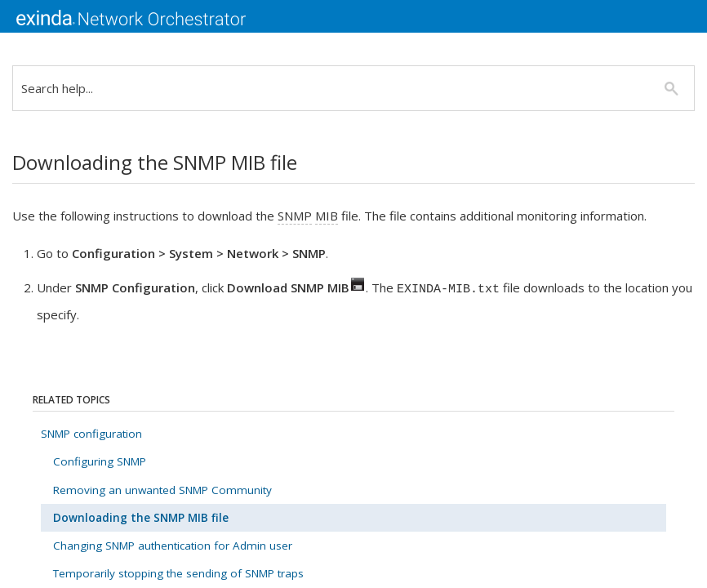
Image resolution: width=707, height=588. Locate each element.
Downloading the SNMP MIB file (141, 518)
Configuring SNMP (100, 461)
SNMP (295, 216)
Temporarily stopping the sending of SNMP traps (178, 573)
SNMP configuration (91, 434)
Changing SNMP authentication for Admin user (173, 546)
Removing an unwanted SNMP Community (162, 490)
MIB (327, 216)
